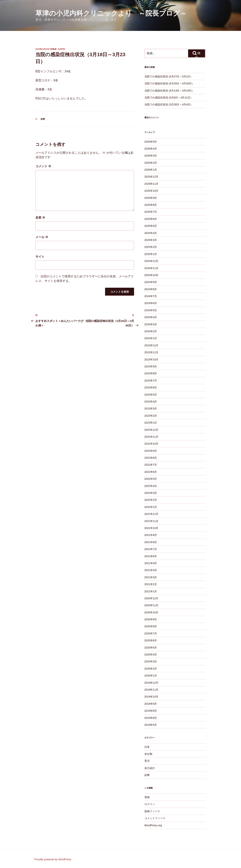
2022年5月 (151, 479)
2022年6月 (151, 472)
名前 (40, 218)
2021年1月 (151, 591)
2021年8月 (151, 542)
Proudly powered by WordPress (53, 859)
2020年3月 (151, 661)
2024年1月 (151, 338)
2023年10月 (151, 359)
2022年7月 (151, 465)
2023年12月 (151, 345)
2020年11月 (151, 605)
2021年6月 (151, 556)
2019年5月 (151, 725)
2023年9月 (151, 366)
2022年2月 (151, 500)
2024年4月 (151, 317)
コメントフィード (155, 818)
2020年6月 (151, 640)
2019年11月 (151, 690)
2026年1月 (151, 170)
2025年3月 (151, 240)
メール (42, 237)
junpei (62, 49)
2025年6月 (151, 219)
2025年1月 (151, 254)
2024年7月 (151, 296)
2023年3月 (151, 409)
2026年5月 (151, 142)
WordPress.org (153, 825)
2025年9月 (151, 198)
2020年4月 (151, 655)
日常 (147, 747)
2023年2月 (151, 416)
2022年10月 (151, 444)
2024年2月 (151, 331)
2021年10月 (151, 528)
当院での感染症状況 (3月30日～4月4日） (169, 104)
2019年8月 (151, 711)
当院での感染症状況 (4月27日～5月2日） (169, 76)
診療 (43, 119)
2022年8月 (151, 458)
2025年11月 (151, 184)
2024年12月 (151, 261)
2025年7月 (151, 212)
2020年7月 (151, 633)
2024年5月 (151, 310)
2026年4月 (151, 149)
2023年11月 (151, 352)
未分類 (148, 754)
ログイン (150, 804)
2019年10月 (151, 697)
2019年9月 (151, 704)
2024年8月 (151, 289)
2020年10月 (151, 612)
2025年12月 (151, 177)
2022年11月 (151, 437)
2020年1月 (151, 676)
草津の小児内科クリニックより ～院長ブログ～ (111, 13)
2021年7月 (151, 549)
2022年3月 (151, 493)
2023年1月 (151, 423)
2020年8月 (151, 626)
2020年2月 (151, 669)
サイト (40, 257)
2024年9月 (151, 282)
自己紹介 (150, 768)
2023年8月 (151, 373)
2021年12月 (151, 514)
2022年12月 (151, 430)
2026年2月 (151, 163)
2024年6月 (151, 303)
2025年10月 (151, 191)
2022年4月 (151, 486)
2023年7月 (151, 381)
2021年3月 (151, 577)
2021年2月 (151, 584)
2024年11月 (151, 268)
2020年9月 (151, 619)
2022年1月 (151, 507)
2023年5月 (151, 395)
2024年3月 (151, 324)
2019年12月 (151, 683)
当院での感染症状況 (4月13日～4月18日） (169, 91)
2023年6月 (151, 387)
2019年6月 (151, 718)
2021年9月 (151, 535)
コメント (43, 166)
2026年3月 (151, 156)
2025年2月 (151, 247)
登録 (147, 797)
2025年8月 (151, 205)
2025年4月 (151, 233)
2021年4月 (151, 570)
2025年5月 (151, 226)
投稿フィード (152, 811)
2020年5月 (151, 648)
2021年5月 (151, 563)
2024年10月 (151, 275)
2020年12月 (151, 598)
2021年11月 (151, 521)
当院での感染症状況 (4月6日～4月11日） (169, 98)
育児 (147, 761)
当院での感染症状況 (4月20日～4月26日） (169, 83)
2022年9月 (151, 451)
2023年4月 (151, 402)
